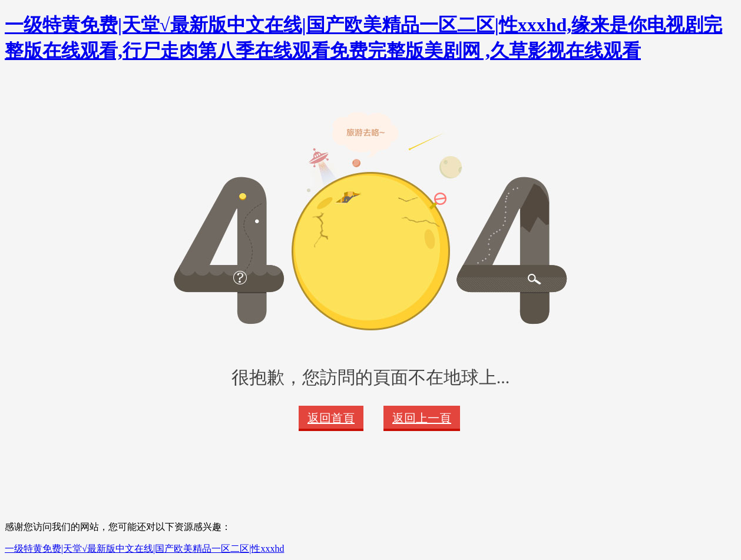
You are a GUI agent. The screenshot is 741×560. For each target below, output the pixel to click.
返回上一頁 (422, 418)
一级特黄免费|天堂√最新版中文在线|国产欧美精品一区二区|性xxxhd (144, 549)
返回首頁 (331, 418)
